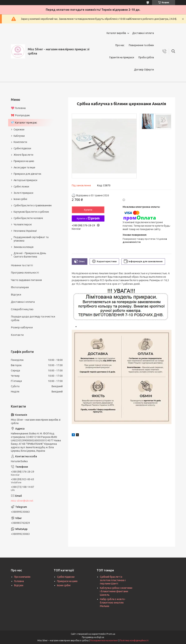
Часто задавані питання (26, 280)
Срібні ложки (21, 187)
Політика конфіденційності (134, 640)
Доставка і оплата (143, 33)
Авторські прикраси (25, 180)
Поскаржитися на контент (104, 640)
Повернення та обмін (141, 45)
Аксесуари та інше (24, 167)
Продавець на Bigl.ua (93, 637)
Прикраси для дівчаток (27, 174)
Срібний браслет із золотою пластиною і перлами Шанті (113, 580)
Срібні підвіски (22, 148)
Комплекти (20, 142)
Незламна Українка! (25, 231)
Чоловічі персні (23, 224)
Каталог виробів (116, 33)
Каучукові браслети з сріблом (31, 212)
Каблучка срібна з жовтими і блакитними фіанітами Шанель (116, 591)
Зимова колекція (24, 247)
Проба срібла (146, 57)
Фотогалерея (20, 287)
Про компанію (22, 577)
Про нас (120, 45)
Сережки (19, 129)
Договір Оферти (144, 70)
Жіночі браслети (23, 155)
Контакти (17, 335)
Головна (19, 581)
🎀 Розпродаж (20, 115)
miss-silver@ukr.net (22, 501)
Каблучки (19, 136)
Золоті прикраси (23, 193)
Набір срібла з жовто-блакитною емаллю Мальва (113, 603)
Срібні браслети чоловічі (28, 218)
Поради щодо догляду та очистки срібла (33, 318)
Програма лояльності (25, 273)
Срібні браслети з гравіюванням (33, 205)
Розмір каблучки (22, 327)
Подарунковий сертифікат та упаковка (31, 239)
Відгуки (16, 294)
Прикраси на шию (24, 161)
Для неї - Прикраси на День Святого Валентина (30, 255)
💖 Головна (18, 108)
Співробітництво (22, 309)
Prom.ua (111, 634)
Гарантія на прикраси (122, 57)
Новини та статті (22, 265)
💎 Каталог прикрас (24, 122)
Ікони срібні (20, 199)
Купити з (88, 218)
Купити (88, 210)
